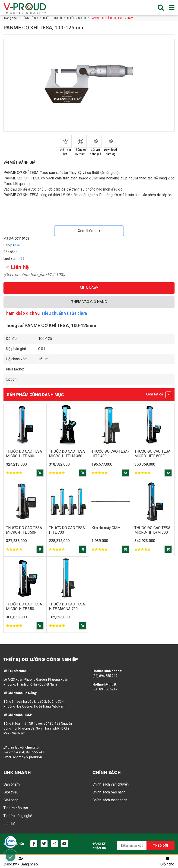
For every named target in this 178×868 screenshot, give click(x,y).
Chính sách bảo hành (109, 792)
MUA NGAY (89, 288)
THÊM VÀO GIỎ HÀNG (89, 302)
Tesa (16, 245)
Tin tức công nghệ (18, 816)
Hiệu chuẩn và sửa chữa (64, 313)
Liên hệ (9, 824)
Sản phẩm (12, 784)
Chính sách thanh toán (110, 800)
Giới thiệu (11, 792)
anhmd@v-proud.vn (27, 757)
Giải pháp (11, 800)
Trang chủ (10, 18)
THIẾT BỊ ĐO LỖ (52, 18)
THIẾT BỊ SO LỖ (76, 18)
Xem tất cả (158, 395)
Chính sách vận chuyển (111, 784)
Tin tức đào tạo (16, 808)
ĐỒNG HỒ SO (30, 18)
